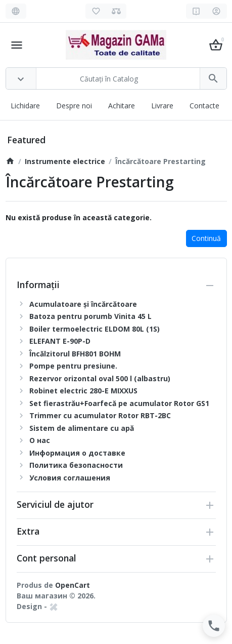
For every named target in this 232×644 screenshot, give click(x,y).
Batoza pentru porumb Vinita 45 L (90, 316)
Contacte (204, 106)
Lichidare (25, 106)
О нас (40, 440)
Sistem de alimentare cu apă (82, 428)
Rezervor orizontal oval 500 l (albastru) (100, 378)
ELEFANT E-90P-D (60, 341)
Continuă (206, 238)
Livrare (162, 106)
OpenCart (73, 585)
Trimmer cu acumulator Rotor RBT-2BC (100, 415)
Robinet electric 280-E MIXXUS (83, 391)
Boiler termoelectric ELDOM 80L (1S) (95, 329)
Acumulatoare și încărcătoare (83, 304)
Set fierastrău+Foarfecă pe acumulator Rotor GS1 (119, 403)
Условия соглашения (70, 478)
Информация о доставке (77, 453)
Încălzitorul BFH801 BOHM (75, 354)
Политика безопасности (76, 465)
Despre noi (74, 106)
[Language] (16, 11)
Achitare (122, 106)
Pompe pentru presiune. (73, 366)
